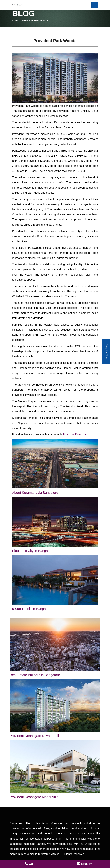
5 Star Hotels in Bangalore (32, 609)
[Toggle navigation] (95, 5)
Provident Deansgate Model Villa (34, 797)
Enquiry (85, 864)
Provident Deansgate (75, 435)
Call (30, 864)
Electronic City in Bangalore (33, 551)
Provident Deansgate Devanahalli (35, 736)
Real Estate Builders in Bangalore (35, 675)
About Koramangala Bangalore (35, 493)
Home (15, 20)
